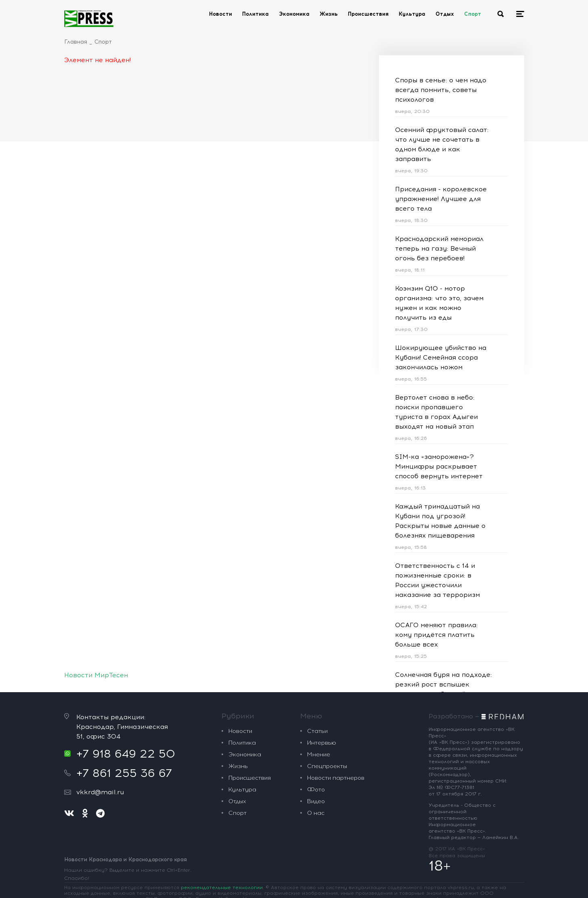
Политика (255, 14)
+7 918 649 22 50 (126, 754)
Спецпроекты (327, 766)
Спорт (473, 14)
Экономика (294, 14)
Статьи (317, 731)
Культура (412, 14)
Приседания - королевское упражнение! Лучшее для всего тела (441, 199)
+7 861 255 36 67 (124, 773)
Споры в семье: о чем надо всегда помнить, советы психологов (441, 90)
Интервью (322, 743)
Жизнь (329, 14)
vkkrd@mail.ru (100, 792)
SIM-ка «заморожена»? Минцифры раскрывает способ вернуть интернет (439, 466)
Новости (221, 14)
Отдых (445, 14)
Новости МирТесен (96, 675)
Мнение (319, 755)
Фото (316, 790)
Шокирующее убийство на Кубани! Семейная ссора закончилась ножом (441, 357)
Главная (76, 42)
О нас (316, 813)
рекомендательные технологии (222, 888)
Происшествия (368, 14)
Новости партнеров (336, 778)
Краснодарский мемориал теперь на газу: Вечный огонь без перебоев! (439, 248)
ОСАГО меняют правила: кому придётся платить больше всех (436, 635)
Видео (316, 801)
